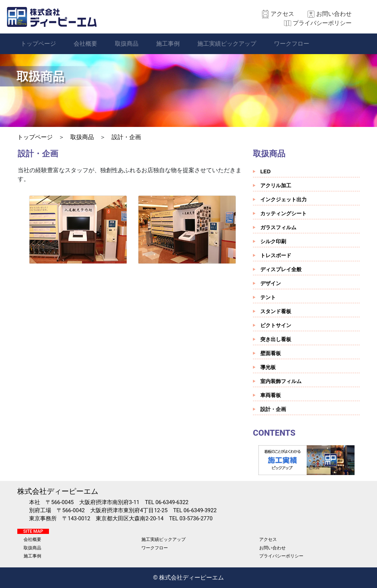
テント (268, 297)
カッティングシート (283, 213)
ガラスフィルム (278, 227)
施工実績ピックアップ (227, 44)
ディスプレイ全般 (281, 269)
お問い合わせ (334, 14)
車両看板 (271, 395)
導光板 (268, 367)
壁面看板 (271, 353)
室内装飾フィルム (281, 381)
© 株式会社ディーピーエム (189, 578)
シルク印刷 (273, 241)
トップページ (38, 44)
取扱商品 (127, 44)
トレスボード (276, 255)
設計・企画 (126, 137)
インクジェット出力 (283, 199)
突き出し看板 (276, 339)
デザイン (271, 283)
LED (265, 171)
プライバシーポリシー (322, 23)
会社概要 (85, 44)
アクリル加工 (276, 185)
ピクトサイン (276, 325)
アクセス (282, 14)
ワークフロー (292, 44)
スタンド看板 (276, 311)
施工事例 (168, 44)
